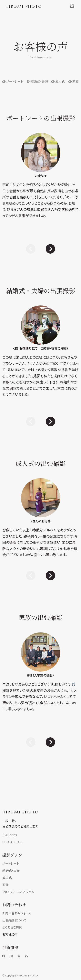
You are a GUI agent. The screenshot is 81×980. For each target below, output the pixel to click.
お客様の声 (10, 934)
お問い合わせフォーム (17, 913)
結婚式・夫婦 (37, 81)
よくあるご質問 (12, 927)
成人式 (58, 81)
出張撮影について (15, 920)
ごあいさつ (10, 835)
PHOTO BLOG (12, 842)
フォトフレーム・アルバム (18, 892)
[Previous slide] (31, 249)
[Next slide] (50, 249)
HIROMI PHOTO (21, 812)
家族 (74, 81)
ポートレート (13, 81)
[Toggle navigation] (72, 6)
